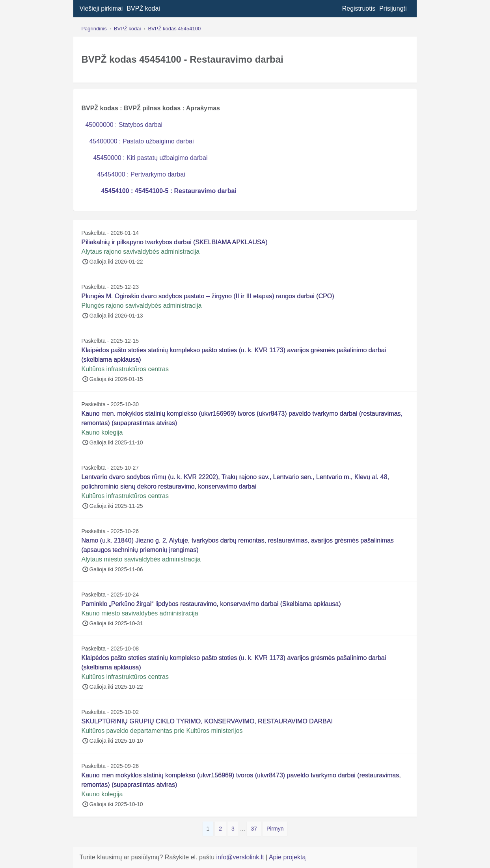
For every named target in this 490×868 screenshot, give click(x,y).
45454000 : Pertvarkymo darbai (141, 174)
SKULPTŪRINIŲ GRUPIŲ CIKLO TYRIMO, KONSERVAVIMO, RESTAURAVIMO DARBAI (207, 721)
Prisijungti (393, 8)
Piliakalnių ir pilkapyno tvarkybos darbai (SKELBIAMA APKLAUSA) (174, 242)
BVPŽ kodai (143, 8)
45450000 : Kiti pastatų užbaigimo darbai (150, 158)
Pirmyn (275, 829)
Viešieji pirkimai (101, 8)
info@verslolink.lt (241, 857)
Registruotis (359, 8)
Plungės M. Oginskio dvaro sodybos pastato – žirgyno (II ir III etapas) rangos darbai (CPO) (208, 296)
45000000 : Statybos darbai (124, 125)
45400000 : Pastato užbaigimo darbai (141, 141)
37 (256, 828)
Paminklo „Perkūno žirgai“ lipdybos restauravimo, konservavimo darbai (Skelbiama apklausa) (211, 604)
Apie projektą (287, 857)
